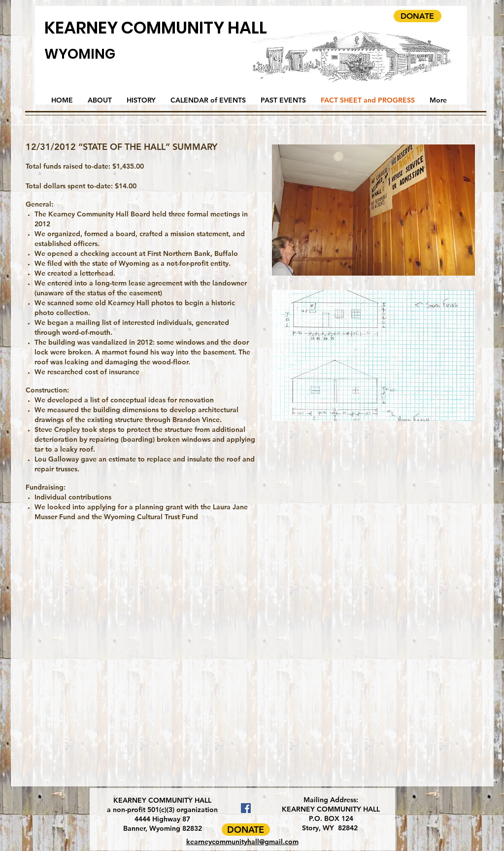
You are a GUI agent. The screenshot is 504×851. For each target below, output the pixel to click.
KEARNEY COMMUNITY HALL (156, 28)
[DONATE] (418, 16)
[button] (373, 210)
